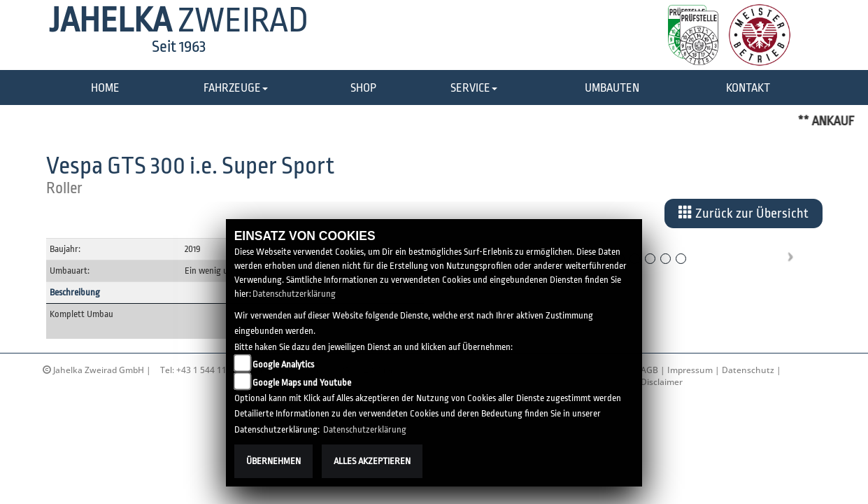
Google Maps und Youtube (302, 383)
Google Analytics (283, 364)
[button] (236, 89)
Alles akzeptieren (372, 461)
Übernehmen (273, 461)
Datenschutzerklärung (294, 294)
